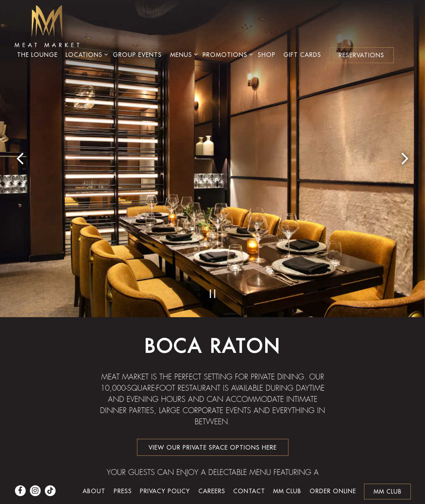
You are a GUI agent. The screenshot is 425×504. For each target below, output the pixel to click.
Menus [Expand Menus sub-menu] (182, 54)
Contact (249, 476)
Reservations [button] (361, 55)
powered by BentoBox (213, 496)
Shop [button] (267, 55)
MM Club (287, 476)
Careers (212, 476)
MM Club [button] (388, 476)
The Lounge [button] (37, 55)
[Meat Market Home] (47, 26)
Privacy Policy (165, 476)
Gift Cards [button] (302, 55)
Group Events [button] (137, 55)
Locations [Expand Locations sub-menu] (85, 54)
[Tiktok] (50, 476)
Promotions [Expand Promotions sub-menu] (226, 54)
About (94, 476)
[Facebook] (20, 476)
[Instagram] (35, 476)
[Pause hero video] (213, 202)
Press (123, 476)
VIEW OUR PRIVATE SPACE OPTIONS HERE (213, 357)
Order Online (333, 476)
